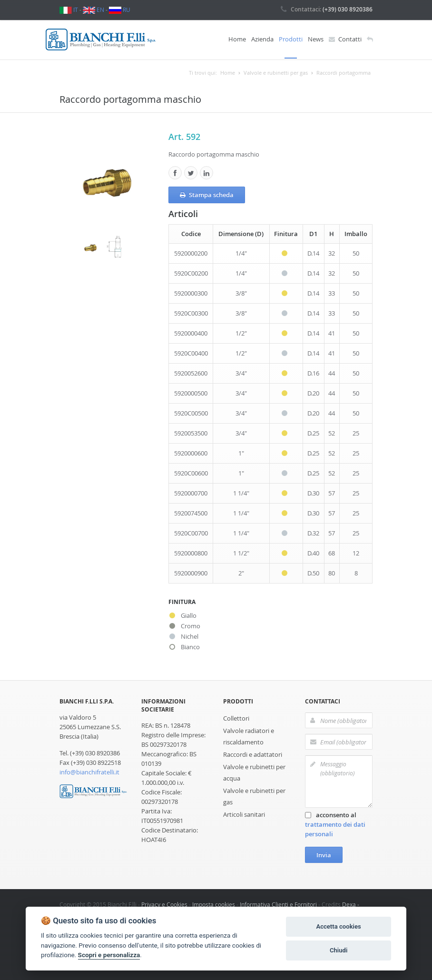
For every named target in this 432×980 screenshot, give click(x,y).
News (316, 39)
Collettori (236, 718)
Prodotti (291, 39)
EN (93, 10)
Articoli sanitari (244, 814)
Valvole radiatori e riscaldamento (249, 736)
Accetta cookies (338, 926)
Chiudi (339, 950)
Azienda (262, 39)
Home (237, 39)
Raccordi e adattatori (253, 754)
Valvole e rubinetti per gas (254, 796)
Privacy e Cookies (164, 904)
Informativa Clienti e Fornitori (278, 904)
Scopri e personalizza (109, 955)
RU (120, 10)
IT (69, 10)
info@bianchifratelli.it (89, 772)
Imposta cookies (214, 904)
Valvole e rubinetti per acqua (254, 772)
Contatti (345, 40)
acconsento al (335, 824)
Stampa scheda (207, 194)
